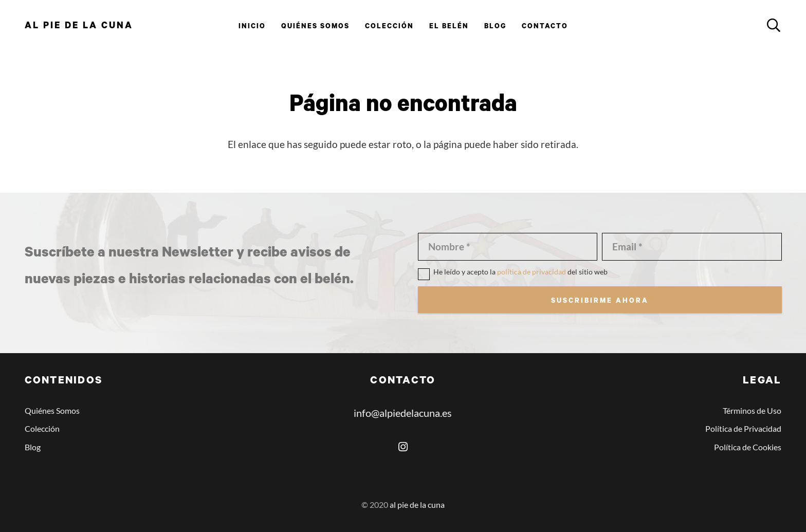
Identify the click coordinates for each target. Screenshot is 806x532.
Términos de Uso (752, 410)
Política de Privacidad (743, 428)
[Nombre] (508, 246)
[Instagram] (403, 447)
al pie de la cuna (417, 505)
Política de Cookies (748, 447)
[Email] (692, 246)
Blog (33, 447)
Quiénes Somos (52, 410)
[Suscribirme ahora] (600, 300)
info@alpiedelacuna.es (403, 413)
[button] (773, 25)
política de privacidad (532, 272)
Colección (42, 428)
